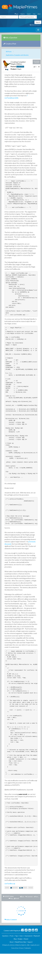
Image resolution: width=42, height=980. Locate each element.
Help (34, 14)
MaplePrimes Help (20, 942)
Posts (12, 936)
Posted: (13, 66)
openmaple (14, 888)
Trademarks (28, 948)
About (39, 14)
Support (29, 14)
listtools (23, 888)
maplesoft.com (35, 945)
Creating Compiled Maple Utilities (18, 63)
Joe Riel (19, 67)
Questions (5, 936)
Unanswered (28, 936)
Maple (19, 69)
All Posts (9, 52)
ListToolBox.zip (10, 884)
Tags (16, 936)
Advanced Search (35, 25)
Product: (14, 69)
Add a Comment (11, 920)
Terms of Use (15, 948)
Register (23, 14)
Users (21, 936)
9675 (22, 67)
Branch (16, 898)
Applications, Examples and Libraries (17, 55)
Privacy (21, 948)
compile (7, 888)
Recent (26, 939)
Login (16, 14)
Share (22, 897)
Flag (11, 898)
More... (36, 897)
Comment (29, 897)
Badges (20, 939)
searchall (31, 888)
